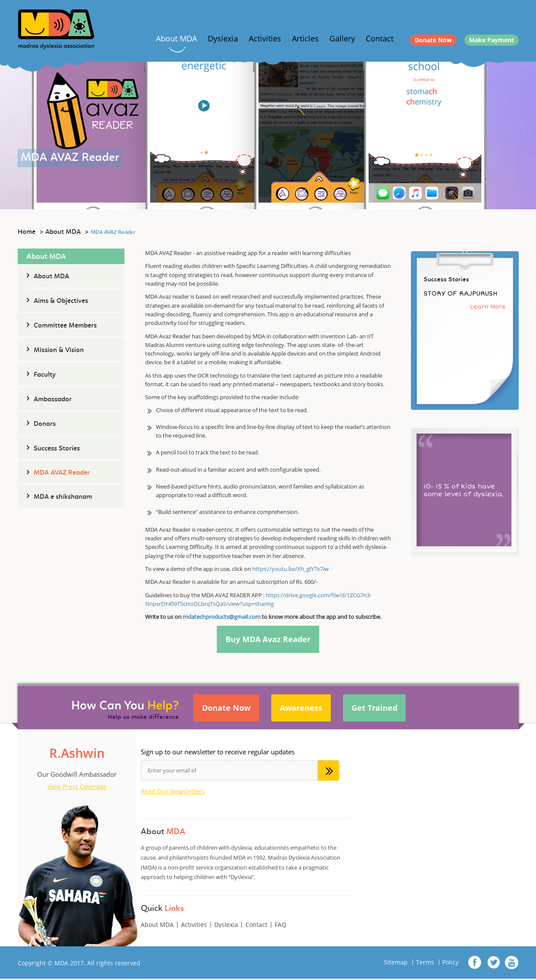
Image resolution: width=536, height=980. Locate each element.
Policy (450, 964)
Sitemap (396, 964)
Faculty (45, 375)
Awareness (304, 710)
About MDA (176, 38)
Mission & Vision (59, 350)
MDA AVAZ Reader (62, 473)
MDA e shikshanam (63, 497)
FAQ (281, 926)
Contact (380, 38)
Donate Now (433, 40)
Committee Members (65, 326)
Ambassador (53, 400)
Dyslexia (223, 38)
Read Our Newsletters (173, 793)
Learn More (488, 307)
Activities (265, 38)
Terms (425, 964)
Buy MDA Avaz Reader (268, 640)
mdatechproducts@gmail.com (222, 617)
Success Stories (57, 449)
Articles (305, 38)
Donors (45, 424)
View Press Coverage (77, 788)
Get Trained (379, 710)
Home (27, 232)
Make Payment (492, 40)
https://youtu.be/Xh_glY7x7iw (290, 569)
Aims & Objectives (61, 301)
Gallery (342, 38)
